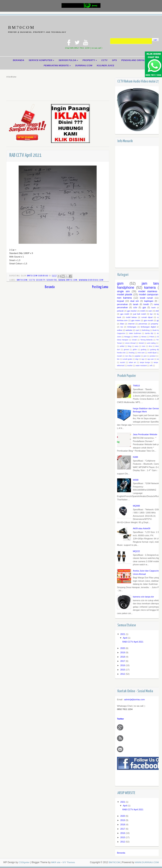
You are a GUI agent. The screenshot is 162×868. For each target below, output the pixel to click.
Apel (137, 330)
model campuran (149, 295)
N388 (135, 457)
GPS (115, 60)
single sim (123, 292)
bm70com (22, 280)
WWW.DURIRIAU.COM (146, 863)
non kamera (124, 298)
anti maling (151, 343)
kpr (151, 314)
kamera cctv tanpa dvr (143, 597)
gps (144, 308)
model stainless (148, 292)
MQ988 (136, 506)
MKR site (56, 863)
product (153, 356)
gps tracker (132, 311)
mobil (143, 311)
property (155, 324)
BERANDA (18, 60)
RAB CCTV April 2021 (133, 642)
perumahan (122, 308)
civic (143, 346)
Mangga (127, 337)
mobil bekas (131, 317)
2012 (123, 674)
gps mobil (125, 314)
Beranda (50, 288)
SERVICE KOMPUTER (41, 60)
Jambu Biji (149, 334)
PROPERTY (90, 60)
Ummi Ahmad (130, 343)
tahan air (132, 363)
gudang (143, 350)
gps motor (136, 321)
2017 (123, 661)
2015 (123, 670)
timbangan (132, 327)
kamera (150, 288)
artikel (122, 346)
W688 (136, 480)
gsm (120, 284)
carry (136, 346)
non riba (128, 356)
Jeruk (159, 334)
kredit (146, 304)
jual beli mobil (139, 314)
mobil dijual (152, 353)
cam (150, 311)
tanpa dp (157, 363)
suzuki (122, 363)
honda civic (121, 353)
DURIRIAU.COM (84, 66)
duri (118, 350)
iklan (122, 324)
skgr (137, 359)
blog (129, 346)
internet (131, 324)
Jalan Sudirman (135, 334)
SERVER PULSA (68, 60)
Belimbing (146, 330)
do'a (150, 346)
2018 (123, 657)
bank (153, 308)
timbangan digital (148, 327)
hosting (132, 353)
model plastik (125, 295)
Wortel (141, 343)
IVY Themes (70, 863)
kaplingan (149, 301)
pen (145, 356)
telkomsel (121, 366)
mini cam (141, 353)
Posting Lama (100, 288)
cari (155, 40)
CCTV (105, 60)
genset (126, 350)
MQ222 (136, 551)
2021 (123, 634)
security (41, 280)
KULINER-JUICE (106, 66)
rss (122, 327)
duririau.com (122, 321)
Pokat (152, 337)
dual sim (135, 301)
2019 (123, 653)
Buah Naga (157, 330)
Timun (158, 340)
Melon (136, 337)
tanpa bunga (145, 363)
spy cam (151, 359)
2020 (123, 648)
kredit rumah (146, 298)
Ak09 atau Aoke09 (141, 529)
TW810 (136, 386)
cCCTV (32, 280)
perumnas (143, 324)
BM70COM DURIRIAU (38, 276)
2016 (123, 666)
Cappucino (121, 334)
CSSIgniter (24, 863)
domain (158, 346)
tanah (136, 304)
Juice (119, 337)
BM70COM (22, 27)
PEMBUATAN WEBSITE (57, 66)
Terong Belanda (146, 340)
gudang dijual (155, 350)
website (129, 330)
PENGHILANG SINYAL (134, 60)
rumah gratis (127, 359)
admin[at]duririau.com (134, 700)
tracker (130, 366)
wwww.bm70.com (68, 280)
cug (159, 317)
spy (143, 359)
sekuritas (52, 280)
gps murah (148, 321)
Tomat (119, 343)
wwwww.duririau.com (91, 280)
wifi (151, 366)
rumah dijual (147, 317)
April (125, 638)
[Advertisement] (77, 89)
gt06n (135, 350)
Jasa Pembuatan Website (145, 435)
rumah (157, 304)
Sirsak (134, 340)
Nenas (144, 337)
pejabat (138, 356)
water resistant (141, 366)
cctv (135, 308)
